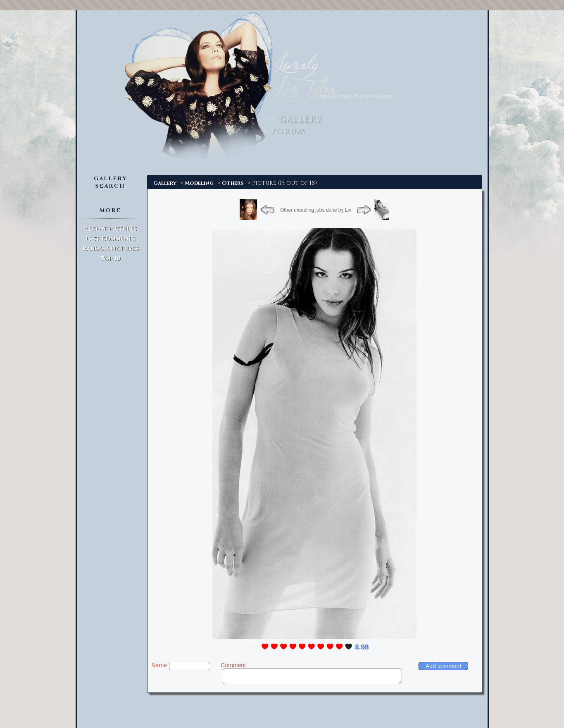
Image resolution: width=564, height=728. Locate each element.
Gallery (165, 183)
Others (233, 183)
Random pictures (110, 249)
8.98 (362, 647)
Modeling (199, 183)
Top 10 (111, 259)
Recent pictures (110, 229)
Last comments (110, 239)
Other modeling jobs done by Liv (316, 210)
